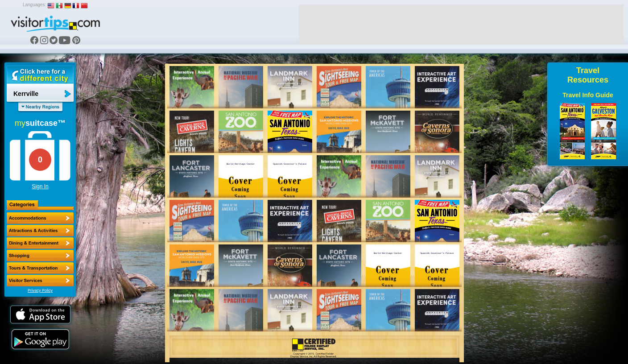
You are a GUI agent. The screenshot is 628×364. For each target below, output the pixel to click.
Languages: (34, 5)
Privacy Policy (40, 290)
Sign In (40, 186)
